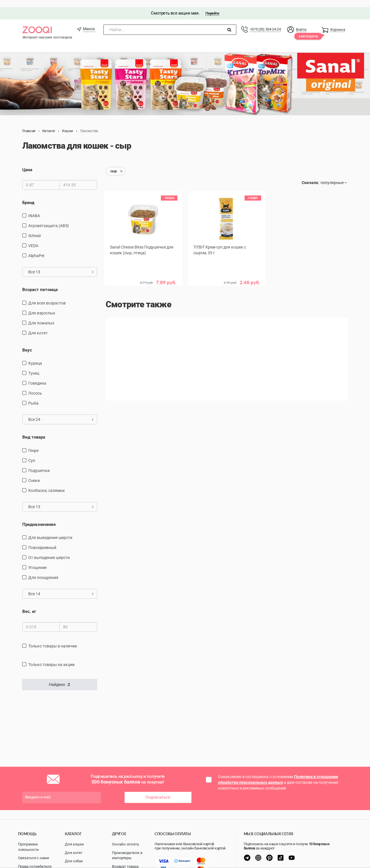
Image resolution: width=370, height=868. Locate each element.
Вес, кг (29, 604)
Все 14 (61, 587)
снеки (34, 473)
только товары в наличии (53, 639)
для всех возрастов (47, 296)
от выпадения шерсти (49, 550)
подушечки (39, 463)
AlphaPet (36, 249)
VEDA (33, 239)
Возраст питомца (40, 283)
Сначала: (310, 175)
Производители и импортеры (127, 855)
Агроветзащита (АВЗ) (49, 219)
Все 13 (61, 265)
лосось (35, 386)
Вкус (27, 343)
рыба (33, 396)
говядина (37, 376)
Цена (27, 163)
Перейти (212, 6)
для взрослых (42, 306)
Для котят (74, 853)
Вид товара (34, 430)
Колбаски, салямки (46, 483)
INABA (34, 209)
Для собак (74, 861)
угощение (37, 560)
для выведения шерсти (50, 530)
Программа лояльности (28, 847)
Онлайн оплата (125, 844)
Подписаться (158, 790)
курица (35, 356)
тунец (34, 366)
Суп (32, 453)
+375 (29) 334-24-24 (265, 22)
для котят (38, 326)
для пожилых (41, 316)
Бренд (28, 195)
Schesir (35, 229)
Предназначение (39, 517)
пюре (33, 443)
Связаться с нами (34, 858)
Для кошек (74, 844)
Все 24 (61, 412)
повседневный (42, 540)
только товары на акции (51, 657)
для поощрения (43, 570)
